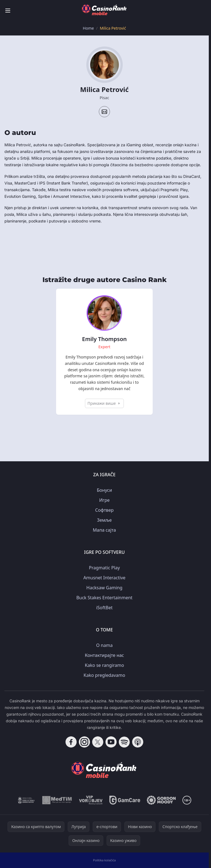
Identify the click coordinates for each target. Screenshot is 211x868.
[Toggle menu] (8, 11)
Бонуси (105, 490)
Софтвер (104, 510)
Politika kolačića (104, 860)
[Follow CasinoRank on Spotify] (124, 742)
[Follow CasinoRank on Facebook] (71, 742)
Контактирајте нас (105, 655)
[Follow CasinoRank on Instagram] (84, 742)
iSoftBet (104, 608)
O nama (104, 645)
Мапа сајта (104, 530)
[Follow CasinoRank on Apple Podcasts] (138, 742)
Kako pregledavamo (104, 675)
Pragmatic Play (104, 568)
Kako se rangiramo (104, 665)
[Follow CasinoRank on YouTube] (111, 742)
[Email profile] (104, 112)
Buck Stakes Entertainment (104, 598)
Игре (104, 500)
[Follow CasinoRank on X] (98, 742)
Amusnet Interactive (104, 578)
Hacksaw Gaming (104, 588)
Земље (105, 520)
